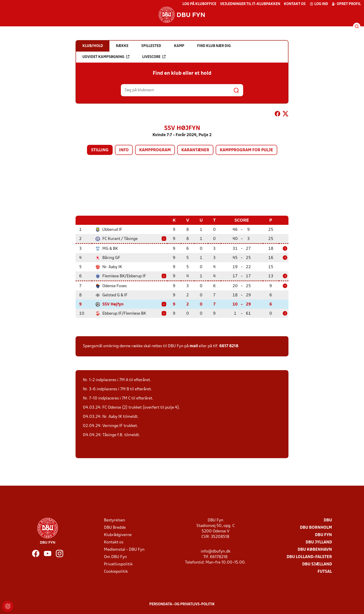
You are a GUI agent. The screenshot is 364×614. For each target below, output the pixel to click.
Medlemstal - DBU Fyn (124, 549)
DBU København (315, 549)
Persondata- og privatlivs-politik (182, 604)
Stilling (100, 150)
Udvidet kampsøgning (106, 57)
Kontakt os (295, 4)
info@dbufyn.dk (216, 551)
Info (124, 150)
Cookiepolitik (116, 571)
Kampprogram (155, 150)
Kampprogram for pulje (246, 150)
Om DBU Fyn (115, 557)
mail (194, 346)
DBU (328, 520)
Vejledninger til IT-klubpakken (250, 4)
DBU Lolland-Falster (309, 557)
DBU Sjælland (317, 564)
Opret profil (346, 4)
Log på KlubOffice (199, 4)
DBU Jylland (319, 542)
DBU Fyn (323, 535)
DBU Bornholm (316, 527)
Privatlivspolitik (118, 564)
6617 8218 (229, 346)
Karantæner (195, 150)
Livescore (154, 57)
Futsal (325, 571)
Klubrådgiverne (118, 535)
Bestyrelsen (114, 520)
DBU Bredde (115, 527)
